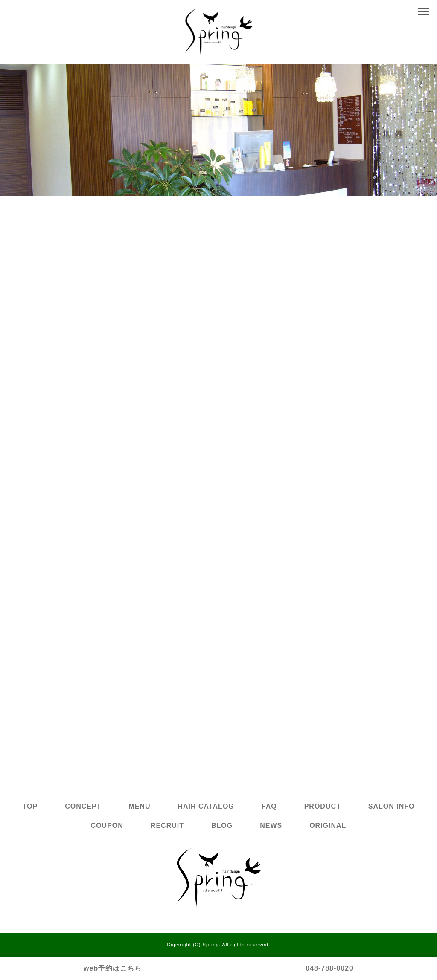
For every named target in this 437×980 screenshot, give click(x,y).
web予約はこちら (113, 968)
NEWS (271, 825)
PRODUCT (323, 806)
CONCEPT (83, 806)
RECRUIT (167, 825)
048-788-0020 (329, 968)
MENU (139, 806)
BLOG (222, 825)
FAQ (269, 806)
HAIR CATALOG (206, 806)
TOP (30, 806)
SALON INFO (392, 806)
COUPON (107, 825)
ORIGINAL (328, 825)
